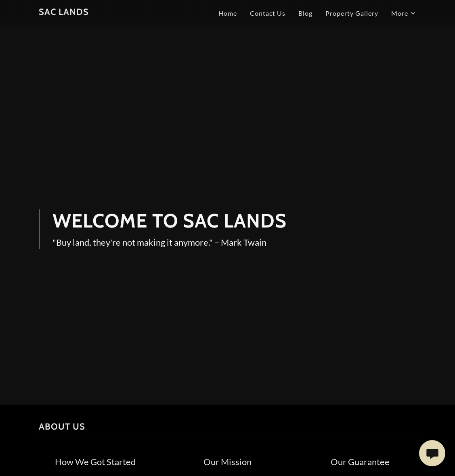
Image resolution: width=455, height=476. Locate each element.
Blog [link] (305, 13)
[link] (64, 12)
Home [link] (228, 13)
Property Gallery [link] (352, 13)
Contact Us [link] (268, 13)
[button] (404, 13)
